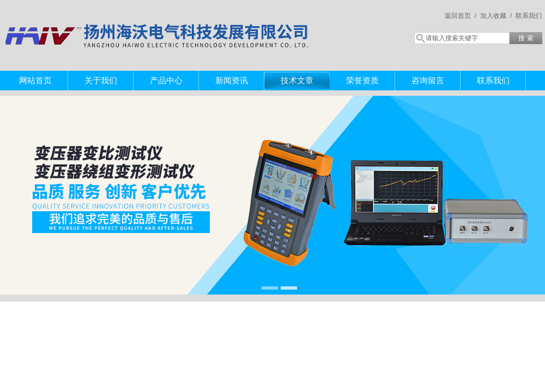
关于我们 (101, 80)
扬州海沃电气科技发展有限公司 (158, 24)
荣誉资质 (362, 80)
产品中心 (166, 80)
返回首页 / (461, 16)
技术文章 (297, 80)
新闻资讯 (232, 80)
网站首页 (35, 80)
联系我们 (529, 16)
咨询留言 (428, 80)
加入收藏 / (496, 16)
